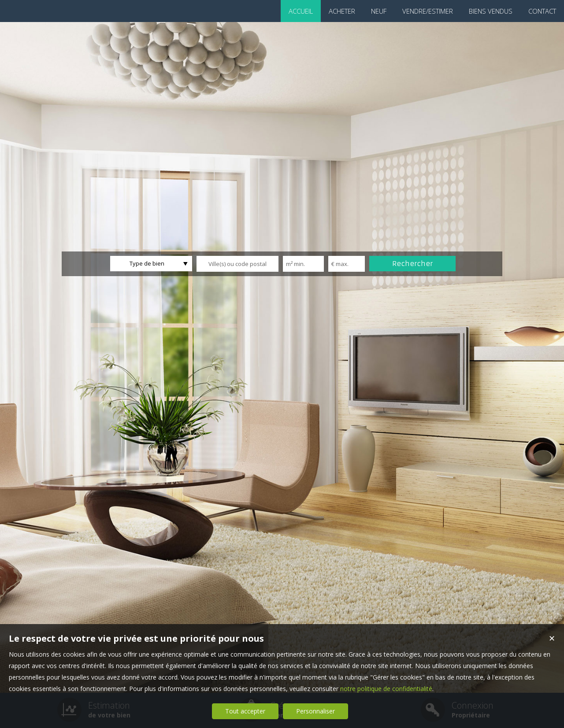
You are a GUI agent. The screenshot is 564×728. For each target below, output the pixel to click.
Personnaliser (315, 711)
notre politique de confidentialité (386, 689)
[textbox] (237, 264)
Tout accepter (245, 711)
